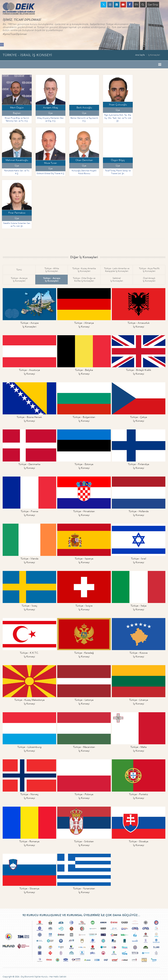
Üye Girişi (153, 5)
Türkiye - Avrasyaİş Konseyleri (19, 280)
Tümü (19, 270)
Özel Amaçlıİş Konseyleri (149, 280)
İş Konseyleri (154, 55)
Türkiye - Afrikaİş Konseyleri (52, 270)
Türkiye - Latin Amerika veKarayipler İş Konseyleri (117, 270)
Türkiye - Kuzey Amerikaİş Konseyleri (84, 270)
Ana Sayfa (140, 55)
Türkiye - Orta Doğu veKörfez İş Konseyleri (84, 280)
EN (136, 5)
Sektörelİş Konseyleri (117, 280)
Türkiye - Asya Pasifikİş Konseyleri (149, 270)
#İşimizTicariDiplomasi (15, 34)
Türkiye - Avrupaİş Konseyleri (52, 280)
